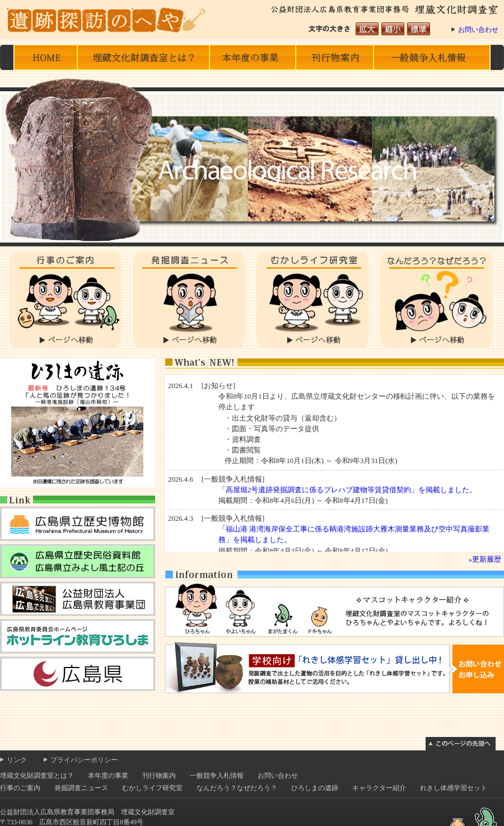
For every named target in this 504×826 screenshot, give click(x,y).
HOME (46, 57)
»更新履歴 (485, 559)
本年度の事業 (252, 57)
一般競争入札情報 (432, 57)
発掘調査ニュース (189, 300)
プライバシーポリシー (84, 760)
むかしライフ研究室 (313, 300)
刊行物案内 (159, 776)
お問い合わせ (478, 30)
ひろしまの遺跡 (315, 788)
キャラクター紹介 (379, 788)
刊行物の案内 (334, 57)
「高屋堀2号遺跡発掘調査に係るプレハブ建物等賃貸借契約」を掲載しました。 (347, 490)
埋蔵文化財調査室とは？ (143, 57)
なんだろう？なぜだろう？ (437, 300)
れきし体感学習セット (454, 788)
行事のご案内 (65, 300)
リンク (17, 760)
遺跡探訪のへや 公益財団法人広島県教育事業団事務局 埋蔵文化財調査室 (109, 20)
